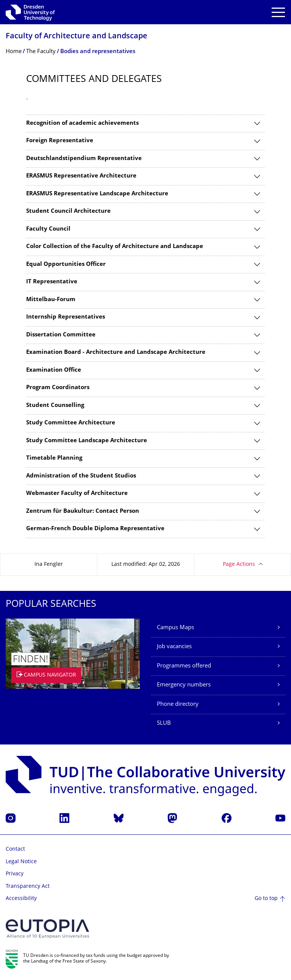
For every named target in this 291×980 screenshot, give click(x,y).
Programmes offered (184, 666)
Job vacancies (174, 647)
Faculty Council (48, 229)
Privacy (15, 874)
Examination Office (54, 370)
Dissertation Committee (61, 335)
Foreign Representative (60, 141)
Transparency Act (28, 887)
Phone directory (178, 704)
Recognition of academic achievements (82, 123)
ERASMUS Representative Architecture (81, 176)
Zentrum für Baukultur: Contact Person (83, 511)
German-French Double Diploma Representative (95, 529)
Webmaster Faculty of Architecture (77, 494)
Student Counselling (55, 406)
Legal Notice (21, 862)
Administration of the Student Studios (81, 476)
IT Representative (52, 282)
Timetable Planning (54, 458)
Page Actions (239, 565)
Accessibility (21, 899)
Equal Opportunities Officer (66, 265)
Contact (15, 849)
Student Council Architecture (68, 211)
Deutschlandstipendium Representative (84, 159)
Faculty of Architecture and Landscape (77, 37)
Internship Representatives (66, 317)
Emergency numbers (184, 685)
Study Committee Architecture (71, 423)
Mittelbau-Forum (51, 300)
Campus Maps (175, 628)
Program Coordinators (58, 388)
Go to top (266, 899)
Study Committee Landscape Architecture (87, 441)
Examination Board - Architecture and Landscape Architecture (116, 353)
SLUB (164, 723)
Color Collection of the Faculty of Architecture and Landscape (115, 247)
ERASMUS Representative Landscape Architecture (97, 194)
